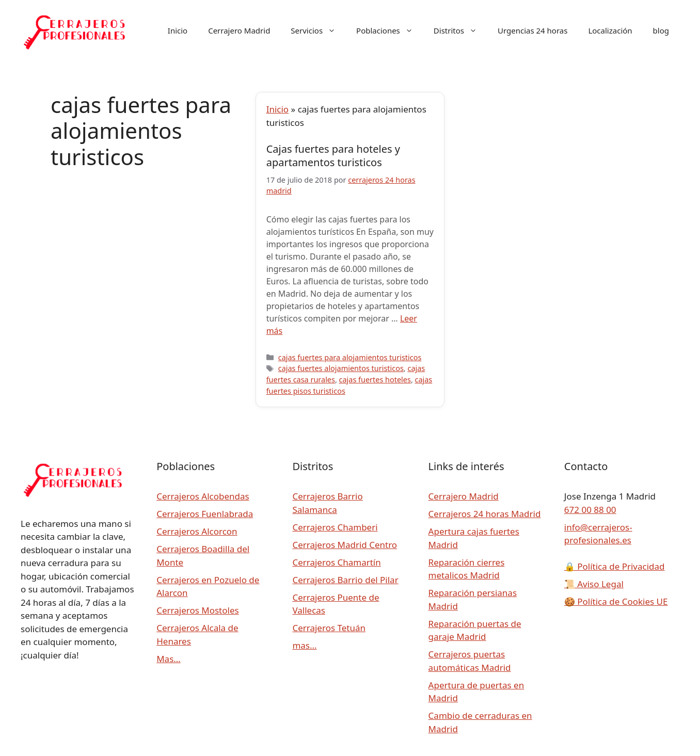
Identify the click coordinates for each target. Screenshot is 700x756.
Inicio (178, 30)
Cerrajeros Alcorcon (197, 531)
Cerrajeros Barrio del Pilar (345, 580)
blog (661, 30)
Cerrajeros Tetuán (329, 628)
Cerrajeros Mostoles (197, 610)
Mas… (169, 659)
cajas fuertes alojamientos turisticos (341, 368)
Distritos (460, 30)
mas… (304, 645)
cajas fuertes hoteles (375, 380)
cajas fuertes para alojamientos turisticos (350, 357)
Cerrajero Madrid (239, 30)
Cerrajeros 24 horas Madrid (485, 514)
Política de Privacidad (615, 566)
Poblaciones (390, 30)
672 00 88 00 (590, 510)
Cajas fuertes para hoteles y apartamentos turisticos (333, 156)
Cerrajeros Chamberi (335, 527)
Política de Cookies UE (616, 601)
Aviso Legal (594, 584)
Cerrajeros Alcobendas (203, 496)
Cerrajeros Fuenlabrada (205, 514)
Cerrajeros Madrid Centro (345, 545)
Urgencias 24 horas (532, 30)
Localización (610, 30)
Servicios (318, 30)
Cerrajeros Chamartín (336, 562)
